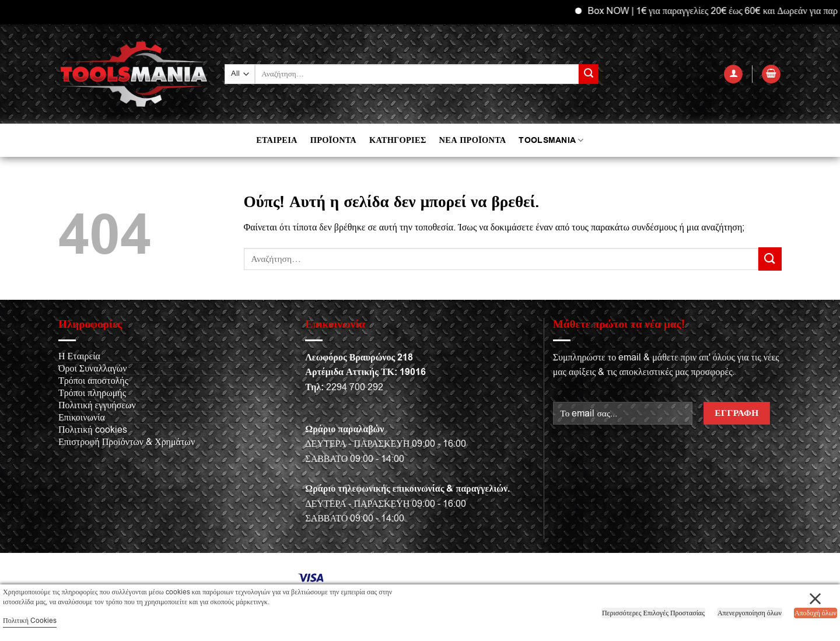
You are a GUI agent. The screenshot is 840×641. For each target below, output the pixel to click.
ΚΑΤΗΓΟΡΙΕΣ (398, 140)
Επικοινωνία (82, 418)
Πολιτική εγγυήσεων (97, 405)
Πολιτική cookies (93, 430)
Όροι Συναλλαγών (92, 369)
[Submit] (589, 74)
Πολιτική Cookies (30, 621)
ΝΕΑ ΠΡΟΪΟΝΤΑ (473, 140)
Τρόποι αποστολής (93, 381)
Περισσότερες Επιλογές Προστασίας (653, 613)
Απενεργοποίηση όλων (750, 613)
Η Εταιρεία (79, 356)
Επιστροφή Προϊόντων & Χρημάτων (127, 442)
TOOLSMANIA (551, 140)
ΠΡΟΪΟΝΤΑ (333, 140)
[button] (733, 74)
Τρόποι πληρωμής (92, 393)
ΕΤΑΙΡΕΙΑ (276, 140)
